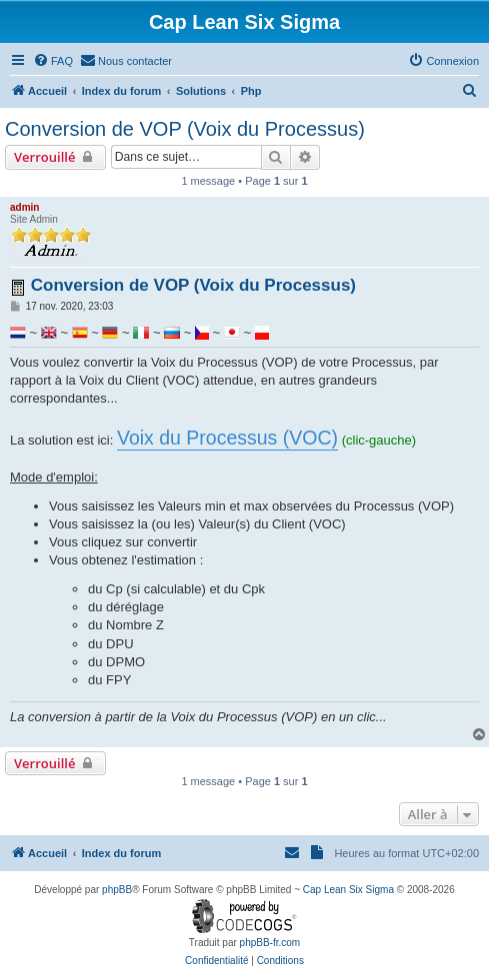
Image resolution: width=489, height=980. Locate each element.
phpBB (117, 890)
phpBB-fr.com (270, 943)
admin (24, 207)
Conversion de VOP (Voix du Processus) (185, 129)
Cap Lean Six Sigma (348, 890)
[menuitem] (53, 61)
